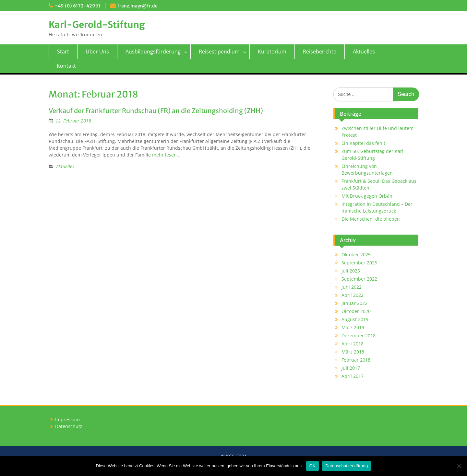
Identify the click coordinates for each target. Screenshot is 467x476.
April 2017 (353, 376)
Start (63, 52)
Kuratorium (272, 52)
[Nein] (459, 466)
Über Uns (97, 52)
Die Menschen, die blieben (371, 219)
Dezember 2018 (359, 336)
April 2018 (353, 344)
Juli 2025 (351, 271)
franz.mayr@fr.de (138, 6)
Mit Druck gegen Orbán (367, 196)
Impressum (67, 419)
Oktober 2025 (356, 255)
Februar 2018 (356, 360)
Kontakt (66, 66)
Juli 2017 (351, 368)
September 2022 (359, 279)
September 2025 (359, 263)
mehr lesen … (167, 155)
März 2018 (353, 352)
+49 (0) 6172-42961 (77, 6)
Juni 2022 (352, 287)
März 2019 (353, 327)
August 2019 (355, 319)
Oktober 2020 (356, 311)
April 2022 (353, 295)
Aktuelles (364, 52)
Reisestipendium (219, 52)
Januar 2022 (354, 303)
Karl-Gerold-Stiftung (97, 25)
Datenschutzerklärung (347, 466)
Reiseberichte (320, 52)
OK (312, 466)
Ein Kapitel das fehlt (363, 143)
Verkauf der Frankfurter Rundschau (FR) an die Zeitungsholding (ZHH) (156, 111)
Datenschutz (69, 426)
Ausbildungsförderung (153, 52)
